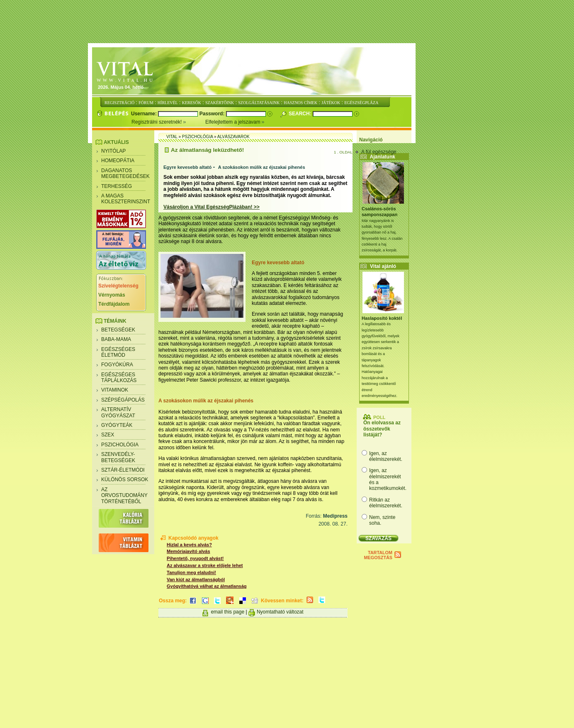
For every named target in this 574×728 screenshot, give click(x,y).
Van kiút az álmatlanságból (196, 579)
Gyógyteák (117, 425)
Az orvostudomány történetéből (124, 495)
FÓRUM (146, 103)
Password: (213, 114)
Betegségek (118, 330)
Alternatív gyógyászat (118, 412)
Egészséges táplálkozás (119, 377)
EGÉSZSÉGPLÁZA (361, 103)
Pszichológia (120, 445)
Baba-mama (116, 339)
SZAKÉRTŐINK (220, 103)
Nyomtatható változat (280, 612)
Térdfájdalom (114, 304)
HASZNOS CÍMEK (300, 103)
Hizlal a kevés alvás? (189, 545)
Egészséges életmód (118, 352)
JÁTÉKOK (331, 103)
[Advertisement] (287, 22)
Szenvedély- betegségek (118, 457)
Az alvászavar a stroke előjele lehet (205, 565)
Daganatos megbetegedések (125, 173)
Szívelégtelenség (118, 286)
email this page (227, 612)
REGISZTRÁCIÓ (119, 103)
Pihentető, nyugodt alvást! (195, 558)
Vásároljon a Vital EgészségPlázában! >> (212, 207)
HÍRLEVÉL (168, 103)
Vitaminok (115, 390)
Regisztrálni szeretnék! (168, 122)
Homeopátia (118, 161)
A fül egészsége (379, 152)
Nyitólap (113, 151)
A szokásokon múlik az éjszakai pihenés (262, 167)
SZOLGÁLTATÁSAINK (259, 103)
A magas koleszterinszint (126, 199)
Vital (172, 137)
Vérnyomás (112, 295)
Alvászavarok (233, 137)
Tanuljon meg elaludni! (191, 572)
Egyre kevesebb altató (187, 167)
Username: (145, 114)
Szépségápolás (123, 400)
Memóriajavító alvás (188, 551)
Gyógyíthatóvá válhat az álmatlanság (207, 586)
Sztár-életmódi (123, 470)
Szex (108, 435)
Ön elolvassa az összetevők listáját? (382, 429)
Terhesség (117, 186)
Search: (301, 114)
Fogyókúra (117, 365)
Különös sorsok (125, 480)
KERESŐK (192, 103)
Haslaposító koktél (382, 318)
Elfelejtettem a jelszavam (235, 122)
